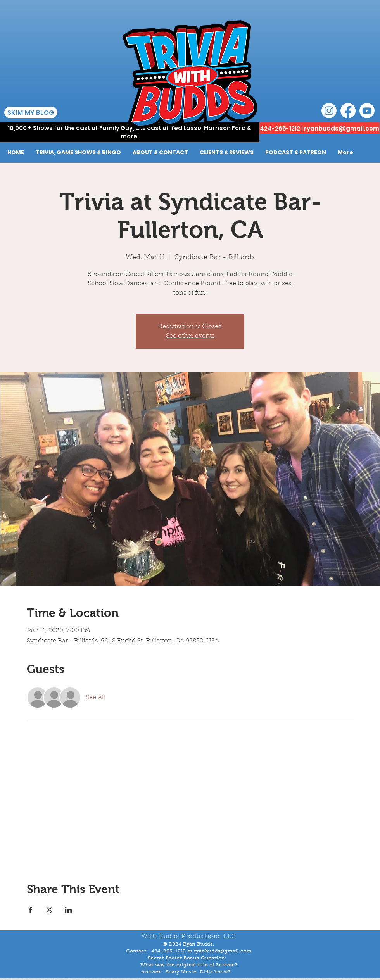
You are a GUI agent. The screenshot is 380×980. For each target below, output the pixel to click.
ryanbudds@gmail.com (342, 128)
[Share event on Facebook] (30, 910)
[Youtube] (367, 111)
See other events (190, 336)
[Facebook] (348, 111)
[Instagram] (329, 111)
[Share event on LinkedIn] (68, 910)
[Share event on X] (49, 910)
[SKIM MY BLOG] (31, 112)
